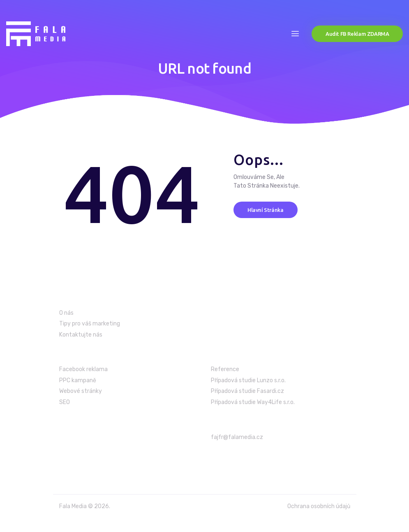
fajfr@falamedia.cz (237, 437)
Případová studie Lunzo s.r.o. (248, 380)
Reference (225, 369)
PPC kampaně (78, 380)
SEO (65, 402)
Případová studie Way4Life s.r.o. (253, 402)
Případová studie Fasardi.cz (247, 391)
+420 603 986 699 (240, 458)
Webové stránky (81, 391)
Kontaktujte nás (81, 335)
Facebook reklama (83, 369)
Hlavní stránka (266, 209)
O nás (66, 313)
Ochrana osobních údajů (319, 506)
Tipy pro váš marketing (90, 324)
